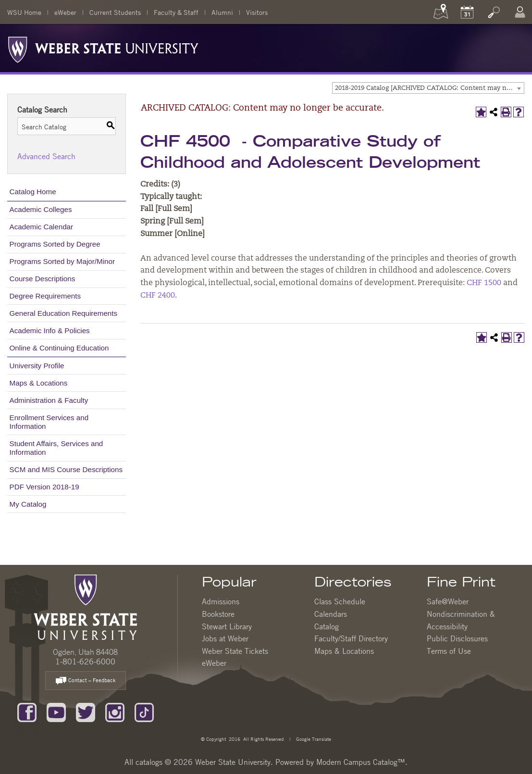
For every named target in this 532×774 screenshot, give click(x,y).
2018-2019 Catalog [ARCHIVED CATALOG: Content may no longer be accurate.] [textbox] (429, 88)
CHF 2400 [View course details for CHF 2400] (158, 296)
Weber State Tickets (235, 651)
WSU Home (24, 12)
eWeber (65, 12)
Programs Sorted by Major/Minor (62, 261)
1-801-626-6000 (85, 662)
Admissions (221, 601)
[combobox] (428, 88)
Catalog (327, 626)
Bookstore (218, 614)
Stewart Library (227, 626)
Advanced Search (46, 156)
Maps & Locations (39, 383)
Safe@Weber (448, 601)
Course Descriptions (43, 279)
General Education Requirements (64, 313)
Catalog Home (33, 192)
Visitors (257, 12)
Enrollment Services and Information (49, 422)
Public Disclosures (457, 638)
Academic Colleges (41, 209)
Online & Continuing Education (59, 348)
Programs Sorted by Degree (55, 244)
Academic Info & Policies (50, 331)
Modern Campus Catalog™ (361, 762)
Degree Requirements (45, 296)
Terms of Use (449, 651)
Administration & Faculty (49, 400)
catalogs (149, 762)
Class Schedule (340, 601)
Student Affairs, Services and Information (56, 448)
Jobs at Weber (225, 638)
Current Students (115, 12)
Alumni (222, 12)
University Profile (37, 366)
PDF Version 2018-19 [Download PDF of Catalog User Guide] (44, 487)
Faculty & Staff (176, 12)
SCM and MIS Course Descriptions (66, 469)
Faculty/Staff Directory (351, 638)
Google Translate (313, 739)
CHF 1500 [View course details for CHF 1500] (484, 283)
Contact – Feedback (86, 681)
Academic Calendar (42, 227)
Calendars (331, 614)
